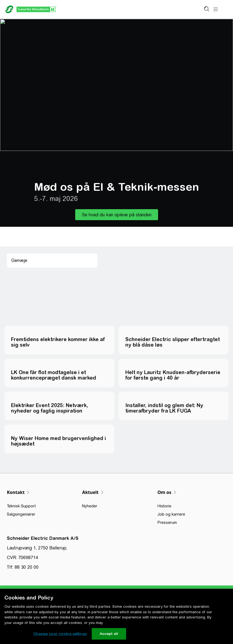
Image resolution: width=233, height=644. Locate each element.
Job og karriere (171, 514)
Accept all (109, 634)
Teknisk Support (21, 506)
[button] (117, 215)
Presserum (167, 523)
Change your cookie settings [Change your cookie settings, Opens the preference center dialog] (60, 634)
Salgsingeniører (21, 514)
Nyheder (90, 506)
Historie (164, 506)
